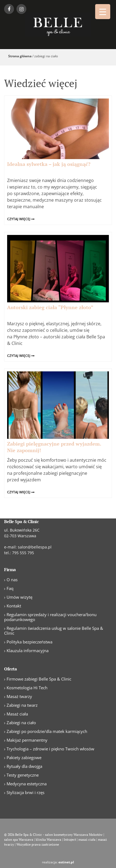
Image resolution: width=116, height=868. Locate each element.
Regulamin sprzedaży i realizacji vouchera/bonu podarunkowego (50, 617)
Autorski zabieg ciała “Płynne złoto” (50, 307)
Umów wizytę (19, 597)
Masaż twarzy (19, 696)
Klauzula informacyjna (28, 651)
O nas (12, 580)
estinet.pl (66, 862)
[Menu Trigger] (103, 12)
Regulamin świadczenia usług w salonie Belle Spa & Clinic (54, 631)
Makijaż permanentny (27, 740)
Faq (10, 588)
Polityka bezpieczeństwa (29, 642)
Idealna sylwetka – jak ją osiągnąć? (49, 164)
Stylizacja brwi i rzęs (26, 792)
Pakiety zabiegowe (24, 757)
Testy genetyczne (23, 775)
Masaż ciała (17, 714)
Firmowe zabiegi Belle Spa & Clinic (39, 679)
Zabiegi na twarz (22, 705)
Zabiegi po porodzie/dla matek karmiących (47, 731)
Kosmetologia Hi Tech (27, 688)
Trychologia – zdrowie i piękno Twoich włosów (50, 749)
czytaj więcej (21, 219)
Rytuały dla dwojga (24, 766)
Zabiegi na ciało (21, 723)
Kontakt (14, 606)
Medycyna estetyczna (27, 784)
